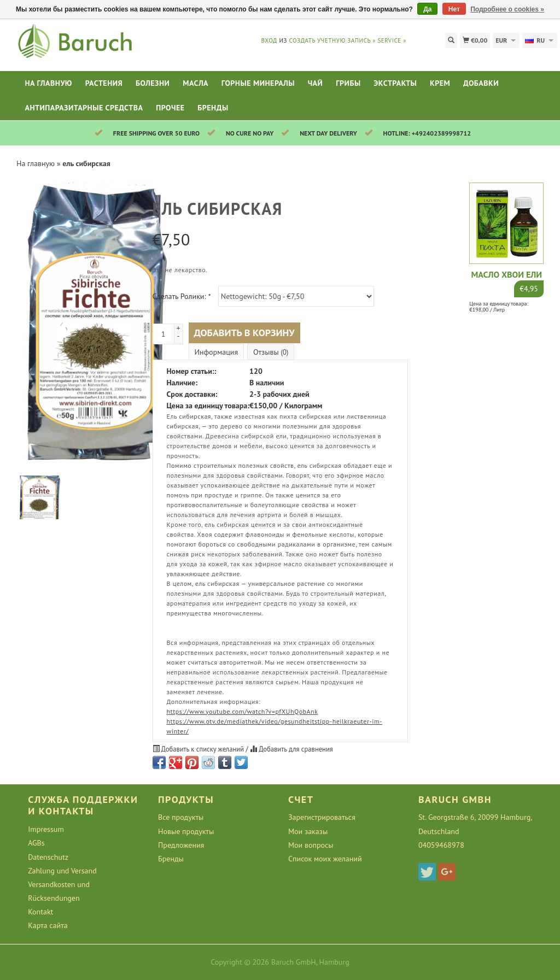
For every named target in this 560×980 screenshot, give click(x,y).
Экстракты (395, 83)
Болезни (153, 83)
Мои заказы (308, 831)
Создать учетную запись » (332, 40)
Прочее (170, 108)
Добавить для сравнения (291, 749)
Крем (440, 83)
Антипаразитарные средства (84, 108)
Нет (454, 9)
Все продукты (181, 817)
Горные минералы (258, 83)
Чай (316, 83)
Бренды (213, 108)
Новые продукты (186, 831)
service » (392, 40)
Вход (269, 40)
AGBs (36, 843)
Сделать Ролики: (182, 296)
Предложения (181, 845)
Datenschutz (48, 857)
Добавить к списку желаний (199, 749)
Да (427, 9)
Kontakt (40, 912)
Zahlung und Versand (62, 871)
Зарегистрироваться (322, 817)
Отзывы (271, 352)
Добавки (481, 83)
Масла (196, 83)
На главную (48, 83)
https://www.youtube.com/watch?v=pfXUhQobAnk (243, 711)
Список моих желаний (325, 859)
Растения (104, 83)
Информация (217, 352)
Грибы (348, 83)
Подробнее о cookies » (507, 9)
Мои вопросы (311, 845)
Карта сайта (48, 925)
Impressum (46, 829)
